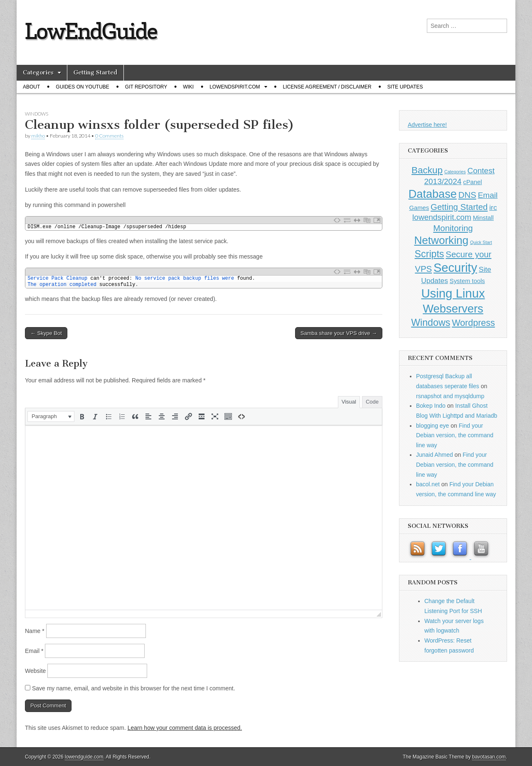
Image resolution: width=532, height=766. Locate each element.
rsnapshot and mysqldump (450, 396)
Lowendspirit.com (235, 87)
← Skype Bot (46, 333)
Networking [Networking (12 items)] (441, 240)
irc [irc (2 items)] (493, 207)
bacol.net (428, 484)
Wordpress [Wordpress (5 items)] (473, 323)
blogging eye (432, 426)
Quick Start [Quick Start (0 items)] (481, 242)
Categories (38, 73)
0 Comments (109, 136)
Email (34, 651)
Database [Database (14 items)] (433, 194)
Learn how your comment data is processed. (185, 728)
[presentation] (51, 416)
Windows (37, 114)
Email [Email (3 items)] (488, 195)
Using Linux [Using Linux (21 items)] (453, 293)
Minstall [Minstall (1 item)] (483, 218)
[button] (51, 416)
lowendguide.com (84, 757)
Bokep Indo (431, 406)
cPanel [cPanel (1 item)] (472, 182)
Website (35, 671)
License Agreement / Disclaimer (327, 87)
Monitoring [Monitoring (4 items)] (453, 228)
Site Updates (405, 87)
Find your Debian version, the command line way (455, 435)
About (31, 87)
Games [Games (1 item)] (419, 208)
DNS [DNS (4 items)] (467, 195)
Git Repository (146, 87)
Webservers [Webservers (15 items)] (453, 309)
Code (372, 402)
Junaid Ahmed (435, 455)
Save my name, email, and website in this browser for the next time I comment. (134, 688)
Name (35, 631)
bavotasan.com (489, 757)
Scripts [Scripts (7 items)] (430, 254)
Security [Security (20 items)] (455, 268)
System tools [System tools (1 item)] (467, 281)
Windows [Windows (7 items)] (431, 323)
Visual (349, 402)
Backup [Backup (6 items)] (427, 170)
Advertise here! (427, 125)
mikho (38, 136)
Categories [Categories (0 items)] (455, 172)
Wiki (188, 87)
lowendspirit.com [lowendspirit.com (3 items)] (442, 217)
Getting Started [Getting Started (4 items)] (459, 207)
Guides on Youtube (82, 87)
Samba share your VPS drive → (339, 333)
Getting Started (95, 73)
